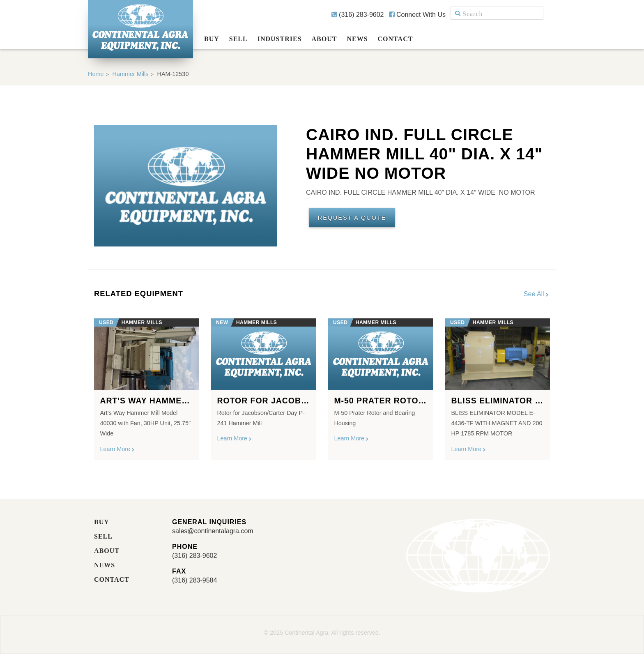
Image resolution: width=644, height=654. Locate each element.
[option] (146, 386)
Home (96, 74)
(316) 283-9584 (194, 580)
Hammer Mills (131, 74)
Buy (212, 39)
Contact (396, 39)
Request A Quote (352, 218)
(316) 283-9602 (358, 15)
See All (537, 294)
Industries (280, 39)
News (357, 39)
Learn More (117, 449)
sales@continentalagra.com (213, 531)
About (324, 39)
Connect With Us (417, 15)
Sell (238, 39)
